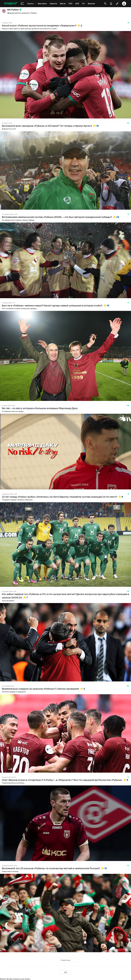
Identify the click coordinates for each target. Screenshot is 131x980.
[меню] (22, 4)
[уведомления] (111, 4)
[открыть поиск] (105, 4)
